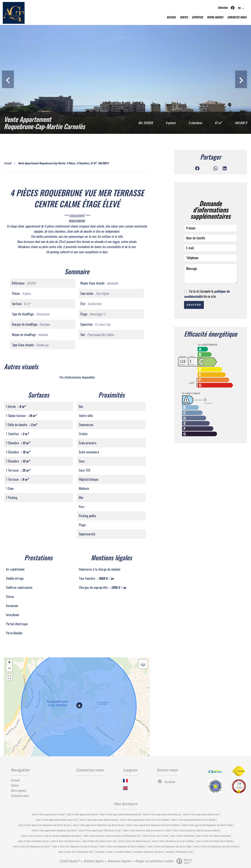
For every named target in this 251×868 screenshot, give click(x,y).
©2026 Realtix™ (69, 861)
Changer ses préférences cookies (154, 861)
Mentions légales (94, 861)
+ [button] (9, 663)
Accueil (8, 163)
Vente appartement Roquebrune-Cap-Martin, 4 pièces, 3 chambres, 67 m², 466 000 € (63, 163)
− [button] (9, 669)
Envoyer (194, 305)
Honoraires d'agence (119, 861)
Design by (183, 861)
